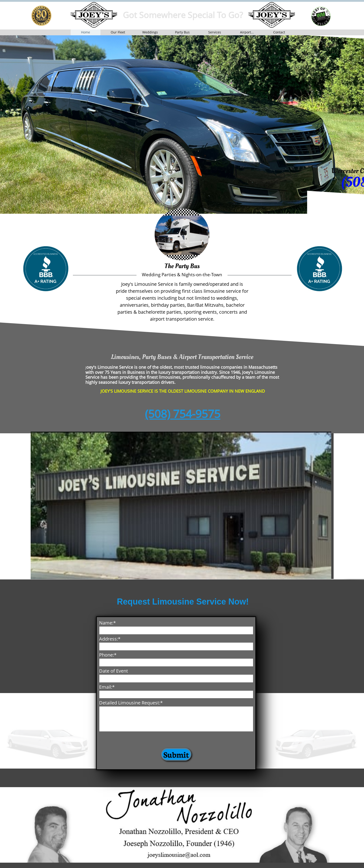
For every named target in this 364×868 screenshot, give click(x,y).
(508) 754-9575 (183, 414)
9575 (107, 182)
